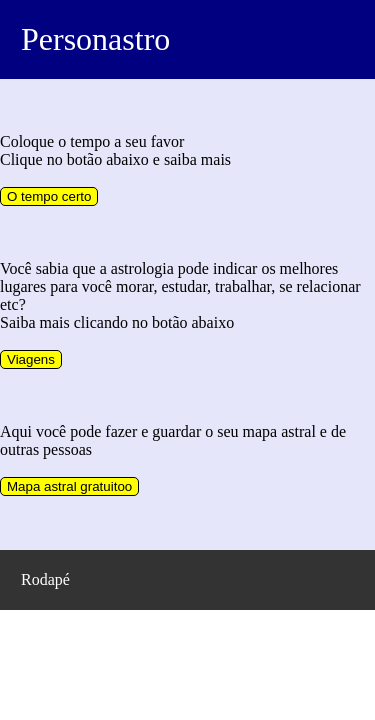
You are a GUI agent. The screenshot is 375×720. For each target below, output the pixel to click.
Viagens (31, 359)
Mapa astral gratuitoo (69, 486)
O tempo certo (49, 196)
